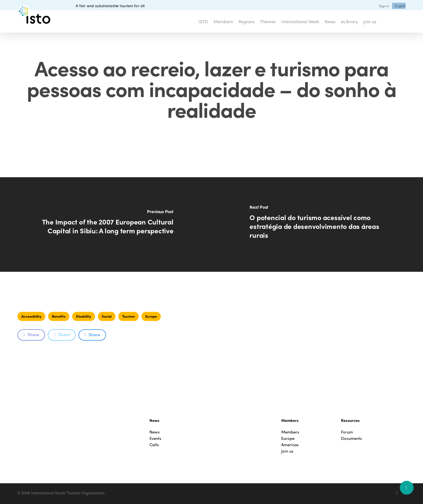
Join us (287, 451)
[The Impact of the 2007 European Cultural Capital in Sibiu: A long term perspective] (106, 224)
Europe (151, 316)
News (155, 432)
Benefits (59, 316)
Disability (84, 316)
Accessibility (31, 316)
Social (107, 316)
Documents (351, 438)
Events (155, 438)
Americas (290, 445)
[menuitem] (400, 6)
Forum (347, 432)
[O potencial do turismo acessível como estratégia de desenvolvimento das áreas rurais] (317, 224)
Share (31, 335)
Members (290, 432)
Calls (154, 445)
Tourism (128, 316)
